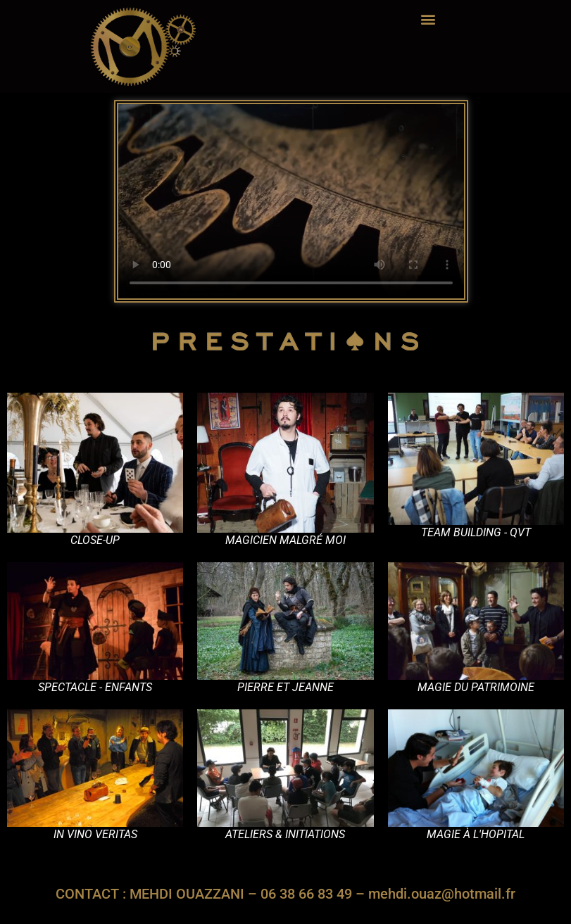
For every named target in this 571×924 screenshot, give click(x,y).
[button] (428, 19)
